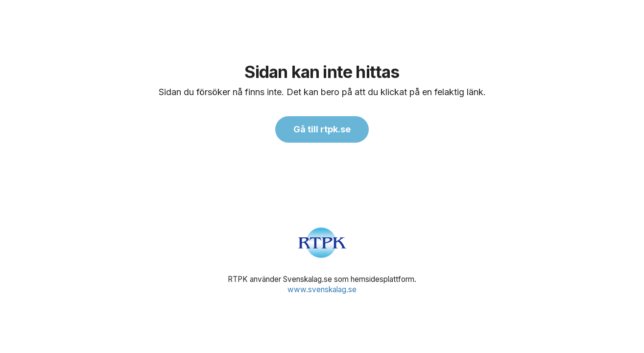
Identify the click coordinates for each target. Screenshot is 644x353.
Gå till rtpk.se (322, 129)
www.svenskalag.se (322, 290)
